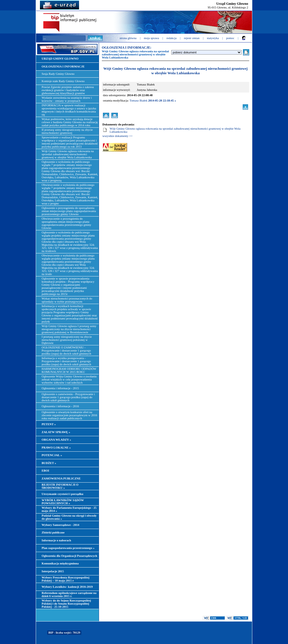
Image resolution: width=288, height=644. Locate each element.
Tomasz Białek (139, 101)
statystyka (213, 38)
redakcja (172, 38)
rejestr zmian (192, 38)
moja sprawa (151, 38)
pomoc (230, 38)
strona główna (128, 38)
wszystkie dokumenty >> (117, 136)
